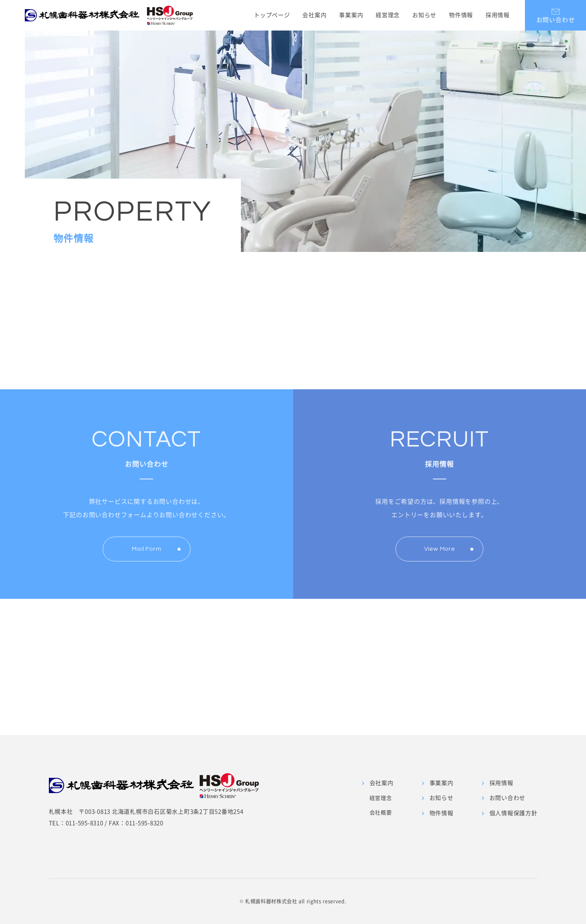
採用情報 (498, 15)
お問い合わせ (508, 798)
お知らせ (424, 15)
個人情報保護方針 (513, 813)
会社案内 (314, 15)
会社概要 (381, 812)
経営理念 (388, 15)
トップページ (272, 15)
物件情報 (461, 15)
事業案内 (351, 15)
